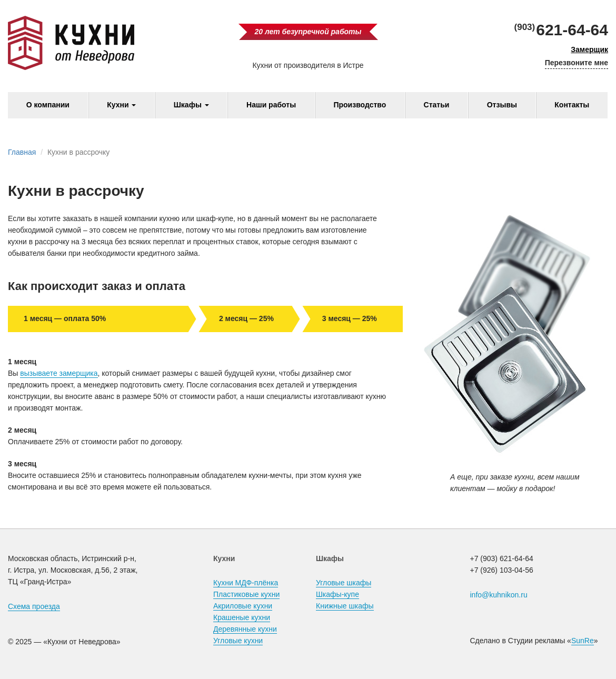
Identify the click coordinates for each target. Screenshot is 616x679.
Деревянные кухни (245, 629)
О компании (48, 105)
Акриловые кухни (243, 606)
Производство (360, 105)
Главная (22, 152)
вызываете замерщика (59, 373)
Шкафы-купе (337, 594)
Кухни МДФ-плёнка (246, 583)
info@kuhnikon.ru (499, 595)
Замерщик (589, 49)
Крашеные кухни (242, 617)
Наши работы (271, 105)
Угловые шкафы (344, 583)
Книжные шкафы (345, 606)
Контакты (572, 105)
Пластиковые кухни (246, 594)
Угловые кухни (238, 641)
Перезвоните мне (577, 63)
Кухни (121, 105)
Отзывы (502, 105)
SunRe (583, 641)
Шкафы (191, 105)
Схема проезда (34, 606)
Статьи (437, 105)
